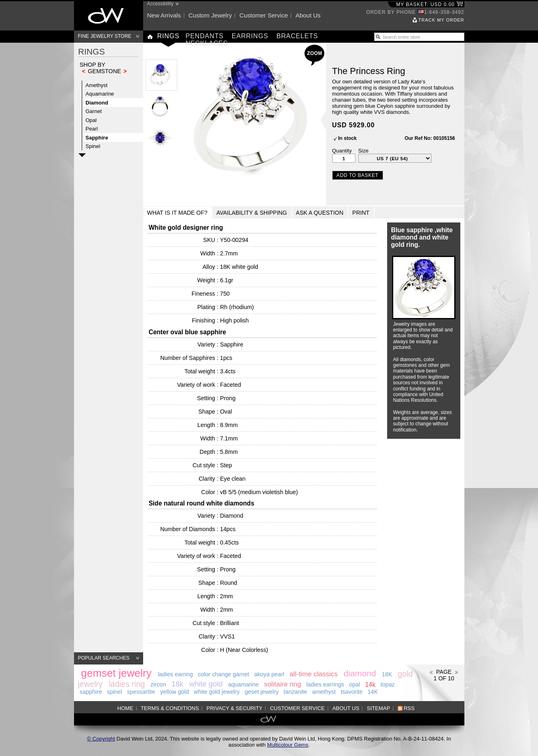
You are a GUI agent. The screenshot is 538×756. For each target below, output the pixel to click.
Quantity (342, 151)
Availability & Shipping (252, 213)
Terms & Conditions (170, 708)
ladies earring (175, 674)
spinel (114, 692)
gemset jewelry (116, 673)
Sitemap (378, 708)
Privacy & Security (235, 708)
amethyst (324, 692)
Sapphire (97, 138)
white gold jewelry (217, 692)
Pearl (91, 129)
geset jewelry (262, 692)
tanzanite (295, 692)
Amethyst (96, 85)
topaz (388, 684)
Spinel (93, 146)
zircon (158, 684)
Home (125, 708)
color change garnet (223, 674)
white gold (206, 684)
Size (363, 151)
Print (361, 213)
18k (178, 684)
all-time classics (314, 674)
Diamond (97, 103)
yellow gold (175, 692)
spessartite (141, 692)
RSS (409, 708)
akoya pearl (269, 674)
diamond (360, 673)
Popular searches (104, 658)
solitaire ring (282, 684)
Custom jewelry (210, 15)
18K (387, 674)
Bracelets (297, 36)
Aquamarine (100, 94)
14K (373, 692)
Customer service (264, 15)
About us (308, 15)
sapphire (91, 692)
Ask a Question (320, 213)
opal (354, 684)
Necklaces (207, 43)
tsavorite (352, 692)
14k (370, 684)
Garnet (94, 111)
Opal (91, 120)
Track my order (441, 20)
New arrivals (164, 15)
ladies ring (127, 684)
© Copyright (101, 739)
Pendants (205, 36)
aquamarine (244, 684)
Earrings (250, 36)
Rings (169, 36)
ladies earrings (325, 684)
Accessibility (160, 4)
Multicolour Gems (288, 745)
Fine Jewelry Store (105, 36)
